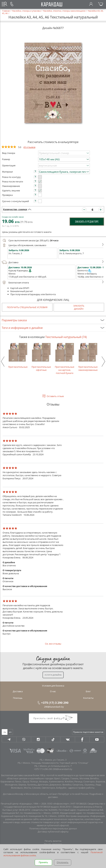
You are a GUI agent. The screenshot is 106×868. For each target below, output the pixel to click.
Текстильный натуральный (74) (66, 337)
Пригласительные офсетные (41, 357)
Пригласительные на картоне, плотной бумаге (65, 358)
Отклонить (63, 862)
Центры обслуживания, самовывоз (53, 245)
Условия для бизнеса (53, 686)
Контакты (88, 698)
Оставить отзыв (55, 396)
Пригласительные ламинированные (88, 357)
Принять (43, 862)
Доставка (53, 262)
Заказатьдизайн (79, 307)
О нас (53, 691)
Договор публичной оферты (53, 832)
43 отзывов (29, 147)
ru (5, 732)
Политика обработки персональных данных (53, 828)
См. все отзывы (53, 644)
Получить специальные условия (27, 307)
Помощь (18, 698)
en (10, 732)
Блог (88, 691)
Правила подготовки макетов (88, 732)
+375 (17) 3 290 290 (55, 703)
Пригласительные (18, 355)
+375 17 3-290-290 (43, 769)
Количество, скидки (15, 209)
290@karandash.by (54, 707)
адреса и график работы (81, 788)
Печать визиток (53, 841)
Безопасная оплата (53, 283)
